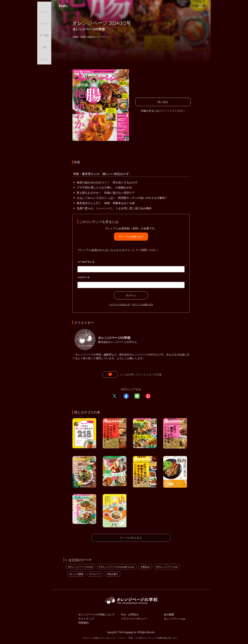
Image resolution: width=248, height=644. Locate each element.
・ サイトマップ (85, 619)
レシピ (44, 57)
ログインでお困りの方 (143, 304)
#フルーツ (95, 573)
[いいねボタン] (110, 374)
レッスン (44, 21)
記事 (44, 44)
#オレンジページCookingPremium (117, 566)
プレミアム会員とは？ (131, 236)
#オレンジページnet (167, 566)
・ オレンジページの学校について (96, 614)
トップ (44, 9)
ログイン (164, 111)
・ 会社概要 (168, 614)
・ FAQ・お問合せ (129, 614)
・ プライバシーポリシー (133, 619)
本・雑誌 (44, 32)
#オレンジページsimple (80, 566)
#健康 (76, 37)
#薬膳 (84, 37)
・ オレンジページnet (174, 619)
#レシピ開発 (76, 573)
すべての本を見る (131, 537)
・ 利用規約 (82, 623)
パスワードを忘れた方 (119, 304)
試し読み (163, 102)
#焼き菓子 (113, 573)
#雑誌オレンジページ (102, 37)
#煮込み (145, 566)
